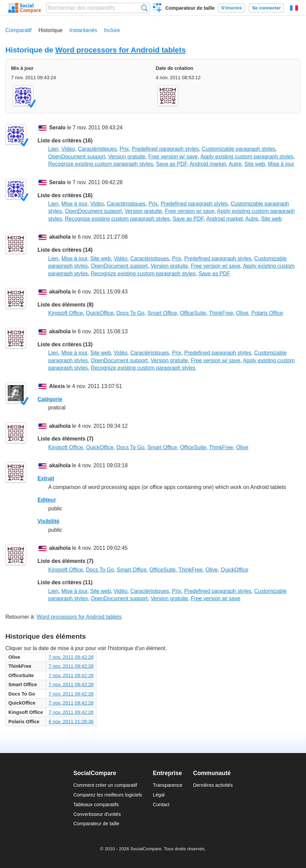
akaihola (60, 237)
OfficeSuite (193, 313)
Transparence (167, 785)
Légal (159, 795)
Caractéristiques (97, 149)
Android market (208, 164)
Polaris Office (267, 313)
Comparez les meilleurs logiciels (108, 795)
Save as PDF (171, 164)
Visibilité (49, 521)
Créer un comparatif (158, 9)
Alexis (57, 386)
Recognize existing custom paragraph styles (101, 164)
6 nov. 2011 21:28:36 (71, 722)
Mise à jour (281, 164)
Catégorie (50, 399)
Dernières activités (213, 785)
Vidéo (68, 149)
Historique (51, 30)
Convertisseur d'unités (97, 814)
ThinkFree (221, 313)
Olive (242, 313)
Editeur (47, 500)
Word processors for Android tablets (120, 50)
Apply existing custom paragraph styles (247, 157)
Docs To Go (130, 313)
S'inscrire (232, 8)
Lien (53, 149)
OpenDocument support (77, 157)
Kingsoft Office (66, 313)
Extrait (46, 478)
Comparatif (18, 30)
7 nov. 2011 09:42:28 (71, 657)
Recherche (144, 8)
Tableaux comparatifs (96, 804)
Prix (124, 149)
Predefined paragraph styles (165, 149)
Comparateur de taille (190, 8)
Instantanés (83, 30)
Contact (161, 804)
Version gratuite (127, 157)
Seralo (57, 128)
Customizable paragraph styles (239, 149)
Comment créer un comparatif (105, 785)
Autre (235, 164)
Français (294, 8)
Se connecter (266, 8)
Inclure (112, 30)
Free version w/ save (173, 157)
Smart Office (162, 313)
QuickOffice (100, 313)
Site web (255, 164)
